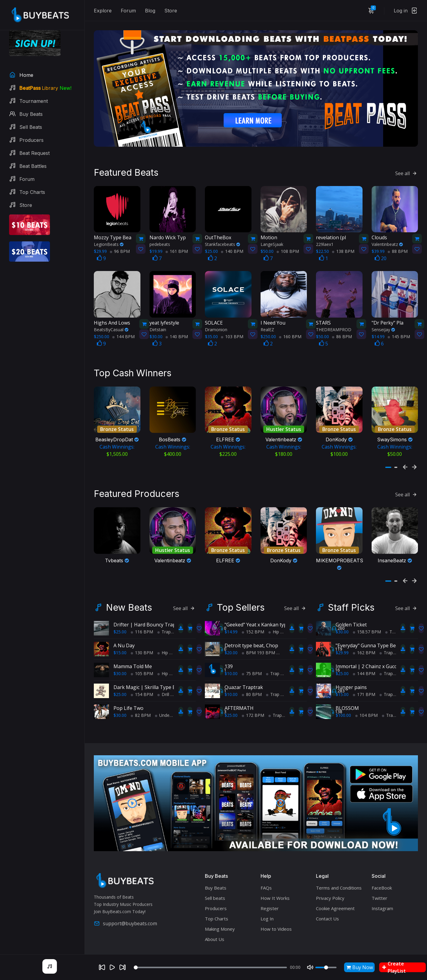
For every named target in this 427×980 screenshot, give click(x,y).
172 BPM (253, 701)
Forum (128, 11)
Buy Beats (216, 873)
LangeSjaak (272, 234)
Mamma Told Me (133, 652)
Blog (150, 11)
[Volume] (326, 967)
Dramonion (216, 319)
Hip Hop (167, 638)
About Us (215, 925)
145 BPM (399, 326)
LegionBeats (109, 234)
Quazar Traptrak (244, 673)
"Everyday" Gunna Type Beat (368, 631)
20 (381, 248)
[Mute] (310, 967)
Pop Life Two (128, 694)
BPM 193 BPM (258, 638)
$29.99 (342, 638)
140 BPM (232, 241)
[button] (388, 458)
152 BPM (253, 617)
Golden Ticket (351, 610)
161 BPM (177, 241)
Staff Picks (351, 593)
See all (407, 163)
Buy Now (360, 967)
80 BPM (252, 680)
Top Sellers (241, 593)
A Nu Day (124, 631)
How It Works (275, 884)
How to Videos (276, 914)
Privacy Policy (330, 884)
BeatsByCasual (111, 319)
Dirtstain (158, 319)
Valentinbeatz (387, 234)
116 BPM (142, 617)
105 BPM (142, 659)
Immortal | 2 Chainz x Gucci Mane (374, 652)
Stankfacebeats (222, 234)
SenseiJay (383, 319)
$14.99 (231, 617)
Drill (163, 680)
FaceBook (382, 873)
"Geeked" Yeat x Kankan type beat (263, 610)
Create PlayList (394, 967)
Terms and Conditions (339, 873)
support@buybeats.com (125, 909)
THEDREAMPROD (334, 319)
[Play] (112, 967)
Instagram (382, 894)
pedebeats (160, 234)
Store (171, 11)
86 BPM (342, 326)
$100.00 (343, 701)
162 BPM (364, 638)
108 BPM (288, 241)
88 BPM (398, 241)
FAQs (266, 873)
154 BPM (142, 680)
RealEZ (267, 319)
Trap (164, 617)
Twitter (379, 884)
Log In (267, 904)
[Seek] (210, 967)
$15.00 (120, 638)
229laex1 (325, 234)
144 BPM (123, 326)
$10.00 (231, 659)
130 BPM (142, 638)
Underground (170, 701)
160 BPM (290, 326)
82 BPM (141, 701)
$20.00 (231, 638)
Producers (216, 894)
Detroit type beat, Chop (251, 631)
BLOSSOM (347, 694)
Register (270, 894)
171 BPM (364, 680)
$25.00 (120, 617)
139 (229, 652)
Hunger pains (351, 673)
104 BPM (366, 701)
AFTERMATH (239, 694)
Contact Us (327, 904)
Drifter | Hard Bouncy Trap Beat (151, 610)
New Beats (129, 593)
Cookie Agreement (335, 894)
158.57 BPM (367, 617)
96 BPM (120, 241)
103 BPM (232, 326)
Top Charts (217, 904)
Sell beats (215, 884)
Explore (103, 11)
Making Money (220, 914)
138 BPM (343, 241)
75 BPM (252, 659)
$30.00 (120, 659)
